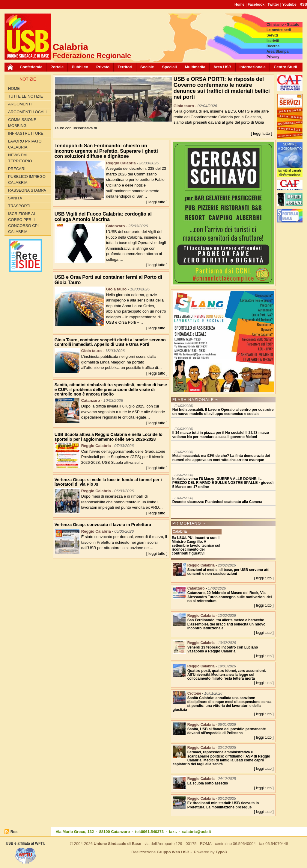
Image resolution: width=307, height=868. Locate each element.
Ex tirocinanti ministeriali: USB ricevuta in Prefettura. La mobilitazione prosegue (223, 805)
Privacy (273, 57)
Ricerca (273, 46)
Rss (14, 832)
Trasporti (19, 206)
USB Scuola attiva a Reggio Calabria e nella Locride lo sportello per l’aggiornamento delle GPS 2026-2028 (109, 437)
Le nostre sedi (279, 30)
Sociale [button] (147, 67)
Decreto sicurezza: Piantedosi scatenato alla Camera (217, 502)
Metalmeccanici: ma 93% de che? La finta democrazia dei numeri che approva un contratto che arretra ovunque (221, 458)
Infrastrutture (26, 133)
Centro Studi (285, 67)
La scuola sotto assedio (208, 783)
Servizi (272, 35)
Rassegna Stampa (27, 190)
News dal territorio (20, 158)
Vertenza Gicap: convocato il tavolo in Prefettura (103, 525)
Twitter (273, 4)
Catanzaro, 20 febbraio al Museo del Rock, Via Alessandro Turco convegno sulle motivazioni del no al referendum (230, 597)
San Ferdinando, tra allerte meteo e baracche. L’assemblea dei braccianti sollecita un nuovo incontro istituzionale (227, 624)
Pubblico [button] (80, 67)
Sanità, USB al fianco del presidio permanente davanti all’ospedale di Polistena (227, 731)
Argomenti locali (27, 112)
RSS (303, 4)
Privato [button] (103, 67)
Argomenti (20, 104)
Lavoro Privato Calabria (25, 144)
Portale (57, 67)
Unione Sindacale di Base (118, 844)
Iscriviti (273, 41)
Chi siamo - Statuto (283, 25)
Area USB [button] (222, 67)
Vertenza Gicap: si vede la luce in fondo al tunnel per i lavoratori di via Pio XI (108, 482)
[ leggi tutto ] (262, 133)
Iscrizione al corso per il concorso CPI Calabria (23, 223)
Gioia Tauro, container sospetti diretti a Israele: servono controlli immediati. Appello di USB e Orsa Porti (110, 342)
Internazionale (253, 67)
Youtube (289, 4)
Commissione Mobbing (22, 123)
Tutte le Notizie (25, 96)
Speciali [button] (170, 67)
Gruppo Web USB (173, 852)
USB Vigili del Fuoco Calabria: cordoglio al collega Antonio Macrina (103, 217)
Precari (17, 169)
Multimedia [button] (195, 67)
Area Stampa (277, 51)
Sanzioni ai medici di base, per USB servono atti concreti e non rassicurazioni (228, 572)
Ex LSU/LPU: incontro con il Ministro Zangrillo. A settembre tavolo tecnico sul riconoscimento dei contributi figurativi (196, 546)
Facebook (256, 4)
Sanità (15, 198)
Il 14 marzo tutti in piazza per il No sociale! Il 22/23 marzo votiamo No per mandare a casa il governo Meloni (221, 435)
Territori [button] (125, 67)
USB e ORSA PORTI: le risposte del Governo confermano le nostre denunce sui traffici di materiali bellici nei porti (222, 88)
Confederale (31, 67)
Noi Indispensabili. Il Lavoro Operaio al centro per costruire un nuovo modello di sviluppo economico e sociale (223, 412)
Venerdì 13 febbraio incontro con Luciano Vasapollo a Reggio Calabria (223, 649)
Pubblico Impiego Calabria (27, 179)
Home (239, 4)
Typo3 (221, 852)
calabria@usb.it (196, 832)
